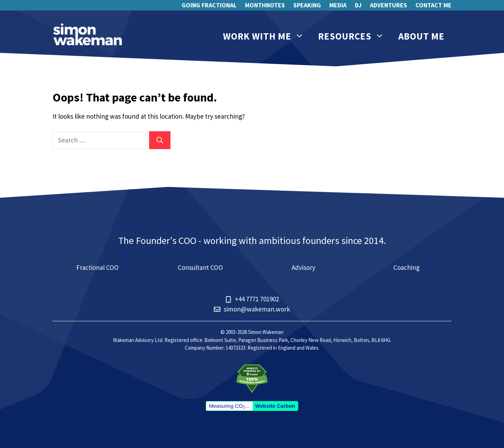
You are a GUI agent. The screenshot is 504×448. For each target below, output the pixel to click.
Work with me (267, 36)
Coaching (407, 267)
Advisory (303, 267)
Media (338, 5)
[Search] (160, 140)
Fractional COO (97, 267)
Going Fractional (209, 5)
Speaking (307, 5)
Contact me (433, 5)
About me (421, 36)
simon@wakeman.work (257, 309)
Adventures (388, 5)
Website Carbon (275, 406)
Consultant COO (200, 267)
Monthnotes (265, 5)
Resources (355, 36)
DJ (358, 5)
